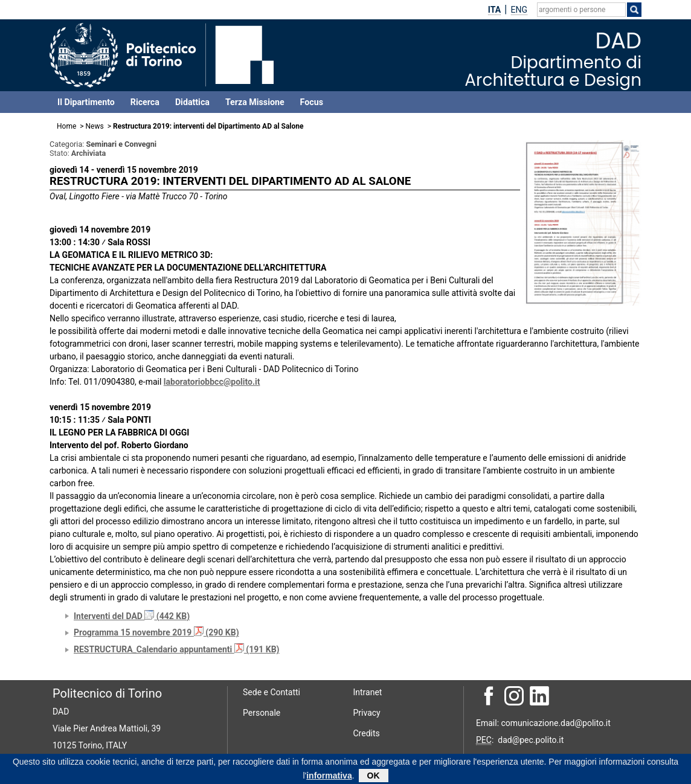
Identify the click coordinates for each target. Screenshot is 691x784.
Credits (367, 733)
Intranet (368, 692)
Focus (312, 102)
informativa (329, 777)
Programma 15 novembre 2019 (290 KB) (156, 632)
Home (66, 126)
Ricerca (145, 102)
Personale (262, 713)
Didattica (192, 102)
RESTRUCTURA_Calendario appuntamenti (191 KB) (176, 649)
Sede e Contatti (272, 692)
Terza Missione (255, 102)
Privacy (367, 713)
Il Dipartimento (86, 102)
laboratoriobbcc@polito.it (212, 382)
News (95, 126)
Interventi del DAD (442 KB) (132, 616)
